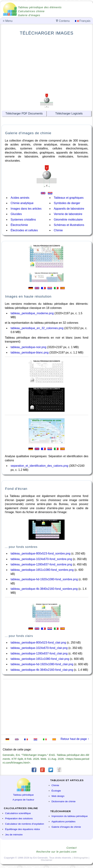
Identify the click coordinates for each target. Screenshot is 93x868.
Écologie (56, 791)
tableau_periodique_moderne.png (32, 313)
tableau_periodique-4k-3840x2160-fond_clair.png (42, 670)
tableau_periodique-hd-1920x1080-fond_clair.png (42, 664)
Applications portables (63, 822)
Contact (72, 848)
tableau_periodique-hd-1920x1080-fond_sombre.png (44, 579)
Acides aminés (20, 198)
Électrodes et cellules (24, 230)
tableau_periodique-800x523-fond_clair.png (38, 643)
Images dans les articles (26, 209)
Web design (58, 796)
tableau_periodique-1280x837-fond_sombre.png (41, 564)
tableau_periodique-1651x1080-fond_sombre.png (42, 570)
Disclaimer (46, 860)
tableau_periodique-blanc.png (30, 352)
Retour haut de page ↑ (75, 739)
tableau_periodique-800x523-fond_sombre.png (41, 553)
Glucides (16, 214)
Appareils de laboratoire (69, 209)
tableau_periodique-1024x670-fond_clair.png (39, 648)
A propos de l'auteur (23, 800)
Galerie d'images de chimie (66, 827)
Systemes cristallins (23, 220)
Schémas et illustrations (69, 225)
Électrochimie (19, 225)
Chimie (58, 230)
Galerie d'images (29, 15)
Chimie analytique (22, 203)
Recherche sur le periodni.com (56, 852)
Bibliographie (81, 858)
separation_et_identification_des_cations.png (39, 466)
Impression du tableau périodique (70, 816)
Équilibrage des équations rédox (22, 829)
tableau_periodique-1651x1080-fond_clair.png (40, 659)
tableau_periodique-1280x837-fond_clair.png (39, 653)
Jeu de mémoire (14, 835)
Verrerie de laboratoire (68, 214)
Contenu (63, 21)
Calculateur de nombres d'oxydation (24, 824)
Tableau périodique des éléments (40, 7)
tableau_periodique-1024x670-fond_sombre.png (41, 559)
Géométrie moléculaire (68, 220)
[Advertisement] (47, 64)
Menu (8, 21)
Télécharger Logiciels (69, 113)
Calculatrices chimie (31, 11)
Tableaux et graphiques (69, 198)
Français (83, 21)
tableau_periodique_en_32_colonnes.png (37, 328)
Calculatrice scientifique (18, 813)
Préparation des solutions (19, 818)
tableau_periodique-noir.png (28, 347)
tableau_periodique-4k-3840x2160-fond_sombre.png (44, 589)
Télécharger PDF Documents (24, 113)
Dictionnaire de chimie (63, 801)
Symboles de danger (67, 203)
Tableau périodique (23, 795)
